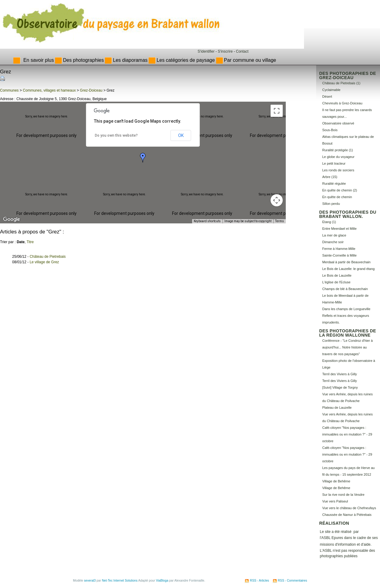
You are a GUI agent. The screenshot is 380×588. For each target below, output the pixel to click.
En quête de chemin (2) (340, 190)
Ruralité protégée (335, 150)
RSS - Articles (259, 581)
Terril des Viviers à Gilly (340, 374)
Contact (242, 51)
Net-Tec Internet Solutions (120, 581)
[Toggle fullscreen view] (277, 111)
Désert (327, 96)
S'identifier (206, 51)
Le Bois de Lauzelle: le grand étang (348, 269)
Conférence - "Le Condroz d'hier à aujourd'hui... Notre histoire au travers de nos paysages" (347, 347)
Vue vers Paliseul (335, 501)
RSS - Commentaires (292, 581)
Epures (337, 538)
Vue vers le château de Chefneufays (349, 508)
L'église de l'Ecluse (336, 282)
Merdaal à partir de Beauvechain (346, 262)
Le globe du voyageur (338, 157)
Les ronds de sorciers (338, 170)
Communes (9, 90)
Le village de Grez (44, 262)
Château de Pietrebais (48, 257)
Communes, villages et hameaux (49, 90)
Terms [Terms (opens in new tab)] (280, 221)
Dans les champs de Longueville (346, 309)
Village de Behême (336, 481)
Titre (30, 242)
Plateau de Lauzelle (337, 408)
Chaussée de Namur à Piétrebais (347, 515)
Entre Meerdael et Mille (339, 229)
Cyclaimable (331, 90)
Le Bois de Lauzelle (337, 275)
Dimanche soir (333, 242)
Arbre (326, 177)
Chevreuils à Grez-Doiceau (342, 103)
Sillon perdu (331, 204)
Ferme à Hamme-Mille (339, 249)
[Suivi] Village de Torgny (340, 387)
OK (181, 135)
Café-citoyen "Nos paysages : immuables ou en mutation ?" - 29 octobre (347, 434)
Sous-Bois (330, 130)
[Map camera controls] (277, 200)
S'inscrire (225, 51)
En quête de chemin (337, 197)
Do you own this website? (116, 135)
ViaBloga (162, 581)
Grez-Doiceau (91, 90)
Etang (327, 222)
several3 (90, 581)
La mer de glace (334, 235)
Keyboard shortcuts (207, 221)
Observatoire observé (338, 123)
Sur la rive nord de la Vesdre (343, 495)
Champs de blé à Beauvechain (345, 289)
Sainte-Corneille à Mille (339, 255)
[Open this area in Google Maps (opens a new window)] (12, 219)
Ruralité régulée (334, 184)
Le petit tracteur (334, 163)
